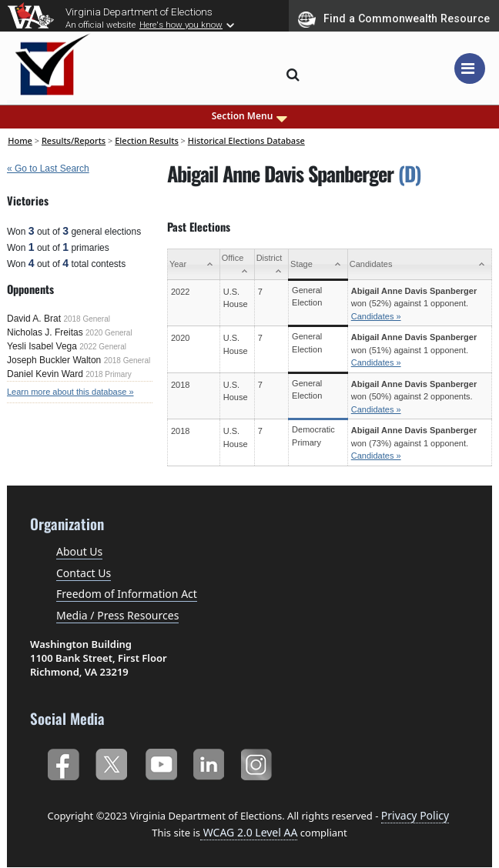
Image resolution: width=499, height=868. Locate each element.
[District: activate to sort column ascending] (271, 265)
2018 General (87, 319)
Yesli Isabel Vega (42, 346)
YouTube (161, 761)
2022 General (103, 347)
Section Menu (250, 116)
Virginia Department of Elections (139, 12)
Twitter (111, 761)
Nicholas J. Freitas (45, 332)
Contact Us (84, 573)
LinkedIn (209, 761)
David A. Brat (34, 319)
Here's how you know (181, 25)
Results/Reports (74, 140)
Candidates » (376, 316)
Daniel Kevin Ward (45, 374)
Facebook (63, 761)
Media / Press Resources (117, 615)
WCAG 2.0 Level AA (249, 832)
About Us (79, 551)
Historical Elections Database (246, 140)
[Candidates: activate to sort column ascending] (419, 265)
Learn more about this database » (70, 392)
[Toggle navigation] (470, 68)
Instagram (258, 761)
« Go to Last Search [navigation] (48, 169)
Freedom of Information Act (127, 594)
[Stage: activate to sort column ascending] (318, 265)
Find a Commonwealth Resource (394, 19)
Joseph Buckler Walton (54, 360)
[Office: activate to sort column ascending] (237, 265)
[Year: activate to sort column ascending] (193, 265)
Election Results (147, 140)
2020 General (109, 333)
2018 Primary (108, 374)
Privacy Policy (415, 815)
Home (20, 140)
